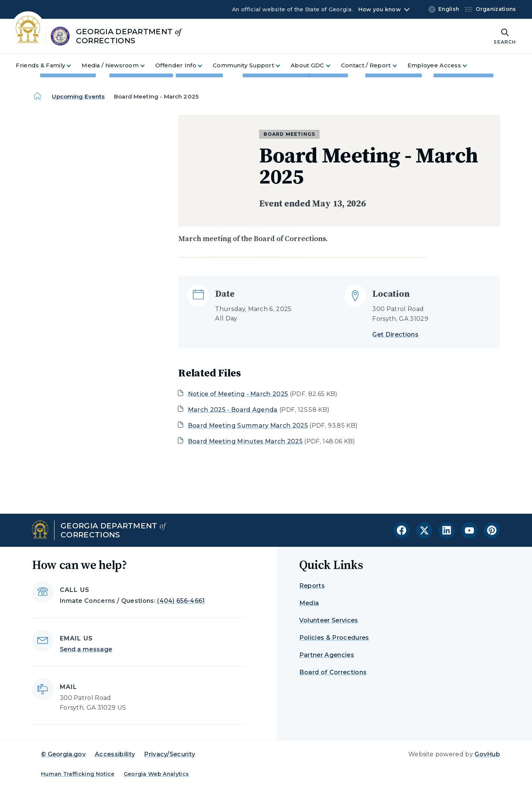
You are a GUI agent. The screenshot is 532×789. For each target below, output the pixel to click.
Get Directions (395, 335)
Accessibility (115, 754)
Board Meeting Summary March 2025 (248, 426)
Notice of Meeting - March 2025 (238, 394)
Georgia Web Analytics (156, 774)
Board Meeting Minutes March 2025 (245, 441)
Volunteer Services (329, 620)
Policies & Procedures (334, 638)
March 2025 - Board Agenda (233, 410)
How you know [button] (380, 9)
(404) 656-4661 (181, 601)
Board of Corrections (333, 672)
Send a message (86, 649)
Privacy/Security (170, 754)
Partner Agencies (327, 655)
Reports (312, 586)
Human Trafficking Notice (78, 774)
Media (309, 603)
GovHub (487, 754)
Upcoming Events (78, 96)
